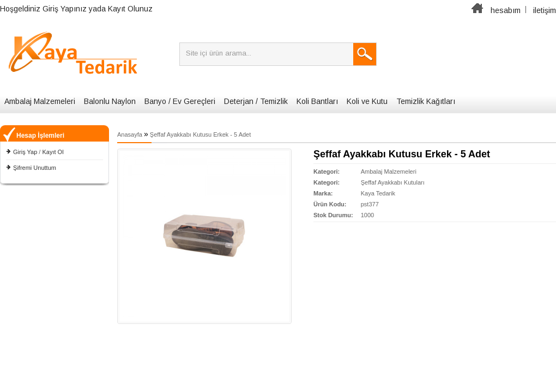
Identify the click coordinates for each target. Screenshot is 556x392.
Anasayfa (130, 134)
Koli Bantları (317, 101)
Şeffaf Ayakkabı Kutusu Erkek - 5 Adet (201, 134)
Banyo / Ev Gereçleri (180, 101)
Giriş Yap (25, 152)
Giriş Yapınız (65, 9)
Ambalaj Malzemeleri (40, 101)
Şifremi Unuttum (35, 168)
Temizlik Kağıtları (426, 101)
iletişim (545, 10)
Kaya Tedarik (378, 193)
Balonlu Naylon (110, 101)
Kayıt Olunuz (130, 9)
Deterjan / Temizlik (256, 101)
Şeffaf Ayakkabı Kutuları (393, 182)
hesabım (506, 10)
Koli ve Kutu (367, 101)
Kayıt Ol (53, 152)
